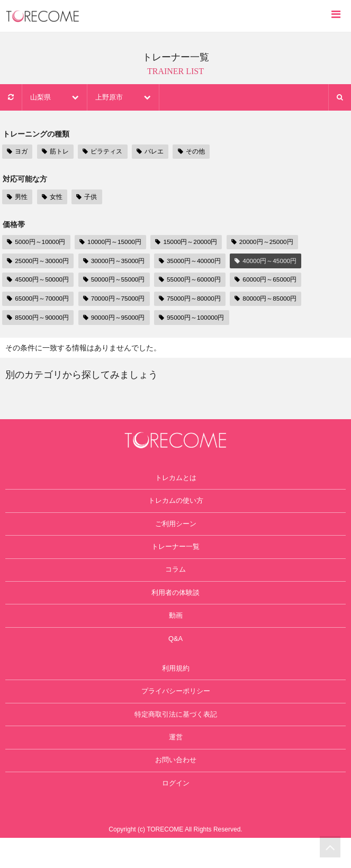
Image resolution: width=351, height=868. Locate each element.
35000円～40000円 (198, 262)
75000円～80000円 (198, 300)
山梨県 (56, 97)
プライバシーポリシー (176, 712)
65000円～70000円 (39, 300)
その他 (190, 152)
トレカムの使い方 (176, 506)
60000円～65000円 (277, 281)
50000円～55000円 (118, 281)
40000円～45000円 (277, 262)
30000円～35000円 (118, 262)
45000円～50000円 (39, 281)
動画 (176, 631)
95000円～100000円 (200, 319)
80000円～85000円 (277, 300)
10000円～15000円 (115, 242)
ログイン (176, 812)
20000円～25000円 (273, 242)
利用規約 (176, 688)
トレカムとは (176, 481)
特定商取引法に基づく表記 (176, 737)
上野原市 (127, 97)
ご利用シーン (176, 531)
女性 (51, 197)
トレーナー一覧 (176, 556)
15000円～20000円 (193, 242)
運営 (176, 763)
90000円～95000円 (118, 319)
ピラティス (102, 152)
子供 (85, 197)
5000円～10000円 (38, 242)
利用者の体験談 (176, 605)
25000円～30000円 (39, 262)
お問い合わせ (176, 788)
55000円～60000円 (198, 281)
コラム (176, 581)
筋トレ (54, 152)
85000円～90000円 (39, 319)
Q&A (176, 656)
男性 (17, 197)
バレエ (150, 152)
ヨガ (17, 152)
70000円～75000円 (118, 300)
